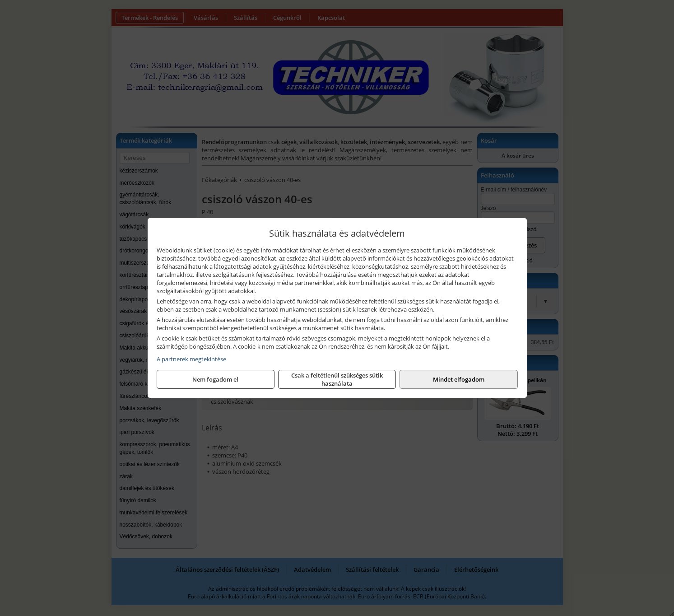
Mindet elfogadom (459, 379)
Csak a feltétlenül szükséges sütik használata (337, 379)
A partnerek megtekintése (191, 359)
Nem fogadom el (215, 379)
